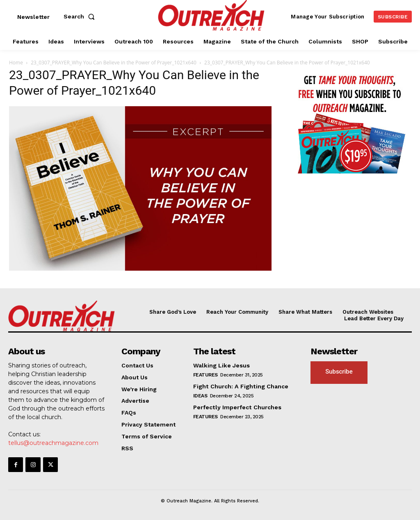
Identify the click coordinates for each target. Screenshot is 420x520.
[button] (81, 16)
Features (205, 375)
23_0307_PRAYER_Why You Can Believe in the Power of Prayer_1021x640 (114, 63)
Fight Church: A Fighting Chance (240, 386)
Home (16, 63)
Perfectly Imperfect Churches (237, 407)
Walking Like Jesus (221, 365)
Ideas (200, 395)
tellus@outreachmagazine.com (53, 443)
